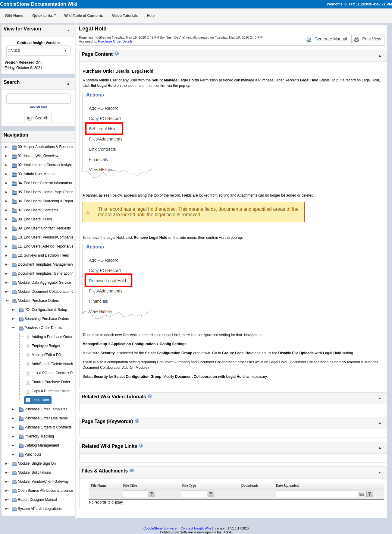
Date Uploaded (287, 485)
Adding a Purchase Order (52, 337)
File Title (130, 485)
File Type (189, 485)
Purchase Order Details (115, 41)
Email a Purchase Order (51, 382)
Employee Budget (46, 346)
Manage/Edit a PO (46, 355)
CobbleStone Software (160, 528)
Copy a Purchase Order (51, 391)
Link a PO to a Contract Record (57, 373)
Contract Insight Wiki (196, 528)
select (65, 51)
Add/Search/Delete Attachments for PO (63, 364)
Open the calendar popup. (362, 494)
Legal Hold (40, 400)
